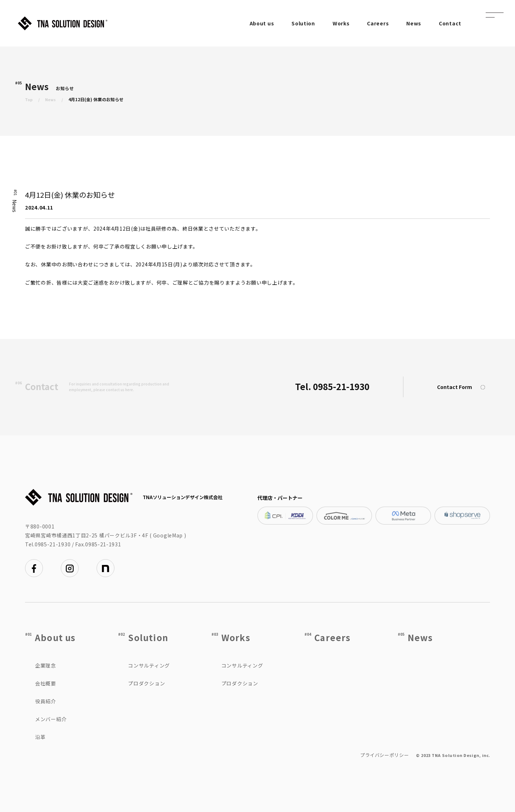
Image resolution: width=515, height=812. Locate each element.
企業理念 (46, 665)
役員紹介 (46, 701)
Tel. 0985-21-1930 (332, 386)
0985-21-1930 (53, 544)
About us (262, 23)
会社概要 (46, 683)
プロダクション (146, 683)
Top (29, 99)
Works (341, 23)
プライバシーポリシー (385, 755)
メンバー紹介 (51, 719)
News (414, 23)
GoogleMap (168, 535)
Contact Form (463, 387)
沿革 (40, 737)
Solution (303, 23)
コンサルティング (149, 665)
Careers (378, 23)
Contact (450, 23)
